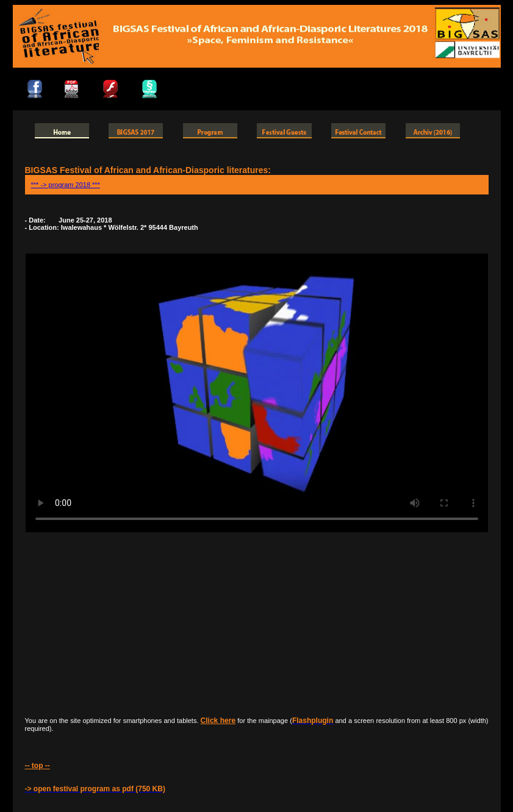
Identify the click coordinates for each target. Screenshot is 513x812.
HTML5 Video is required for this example (257, 393)
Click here (218, 721)
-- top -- (38, 766)
